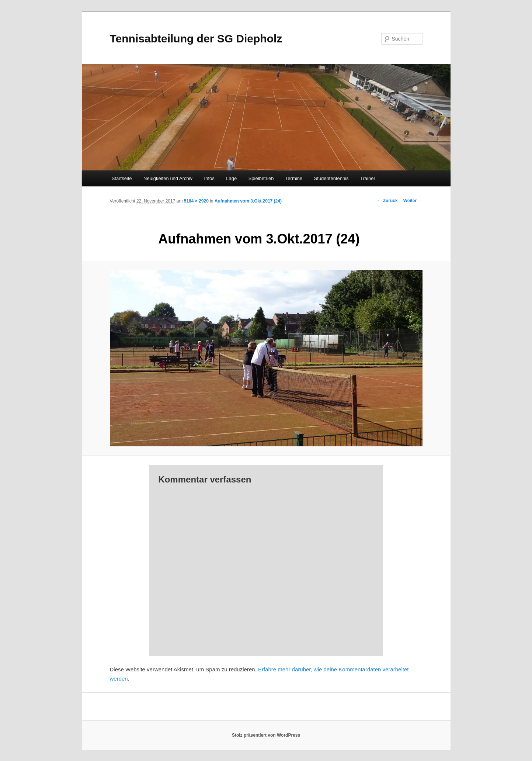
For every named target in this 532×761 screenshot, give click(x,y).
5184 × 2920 (196, 201)
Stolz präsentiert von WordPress (266, 735)
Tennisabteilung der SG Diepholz (196, 39)
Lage (231, 178)
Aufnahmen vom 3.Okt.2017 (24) (248, 201)
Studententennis (331, 178)
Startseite (122, 178)
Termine (294, 178)
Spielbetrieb (261, 178)
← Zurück (387, 201)
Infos (209, 178)
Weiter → (413, 201)
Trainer (368, 178)
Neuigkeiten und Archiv (168, 178)
